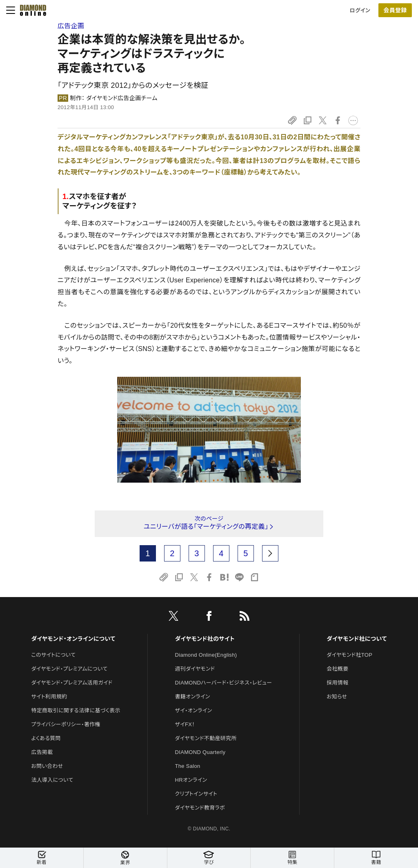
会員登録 (395, 10)
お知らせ (337, 697)
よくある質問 (46, 738)
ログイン (360, 10)
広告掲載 (42, 752)
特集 (292, 858)
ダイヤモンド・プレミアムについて (69, 669)
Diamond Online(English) (206, 655)
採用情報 (337, 683)
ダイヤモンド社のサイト (205, 639)
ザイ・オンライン (194, 710)
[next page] (270, 553)
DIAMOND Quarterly (200, 752)
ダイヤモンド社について (357, 639)
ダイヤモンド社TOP (349, 655)
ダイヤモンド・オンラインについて (73, 639)
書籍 (376, 858)
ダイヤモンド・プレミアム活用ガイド (72, 683)
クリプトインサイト (196, 794)
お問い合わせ (47, 766)
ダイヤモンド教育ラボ (200, 808)
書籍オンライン (193, 697)
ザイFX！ (185, 724)
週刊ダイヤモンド (195, 669)
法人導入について (52, 780)
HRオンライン (191, 780)
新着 (42, 858)
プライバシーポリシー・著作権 (66, 724)
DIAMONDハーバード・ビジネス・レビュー (224, 683)
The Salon (188, 766)
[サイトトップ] (31, 10)
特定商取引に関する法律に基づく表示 (76, 710)
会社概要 (337, 669)
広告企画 (71, 26)
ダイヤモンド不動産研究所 (206, 738)
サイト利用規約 (49, 697)
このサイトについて (53, 655)
